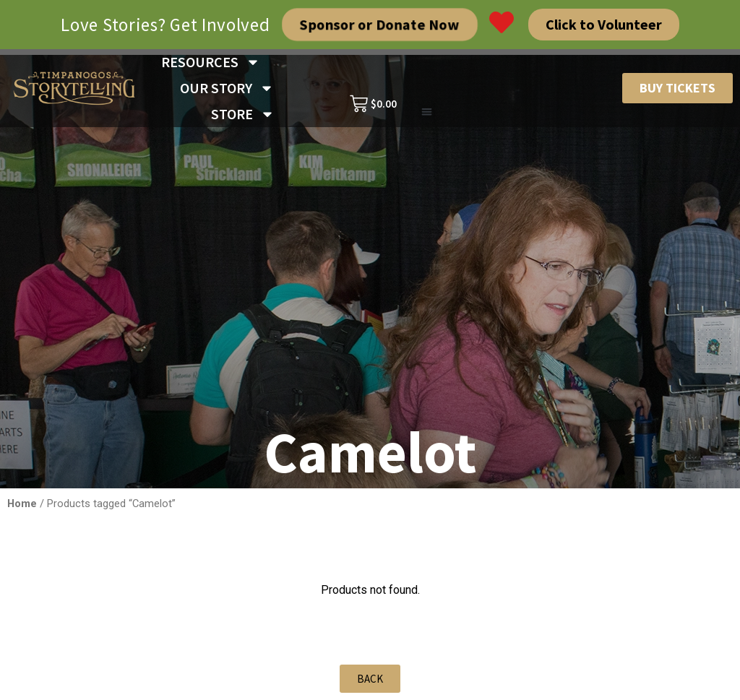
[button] (427, 112)
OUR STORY (227, 88)
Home (22, 504)
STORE (243, 114)
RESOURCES (211, 62)
